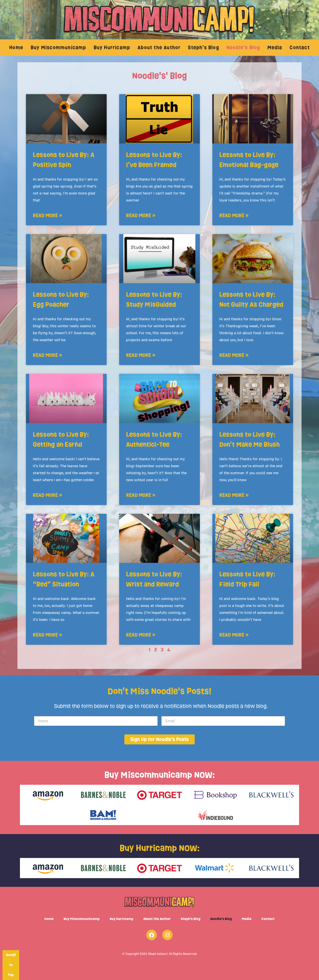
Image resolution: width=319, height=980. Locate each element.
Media (275, 47)
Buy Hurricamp (112, 47)
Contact (300, 47)
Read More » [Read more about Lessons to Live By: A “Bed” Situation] (47, 635)
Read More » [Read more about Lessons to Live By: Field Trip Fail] (234, 635)
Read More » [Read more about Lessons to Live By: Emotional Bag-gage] (234, 215)
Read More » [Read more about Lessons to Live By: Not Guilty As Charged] (234, 355)
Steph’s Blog (203, 47)
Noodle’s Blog (243, 47)
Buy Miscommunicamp (58, 47)
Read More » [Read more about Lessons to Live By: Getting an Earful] (47, 495)
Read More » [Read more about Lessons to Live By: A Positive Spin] (47, 215)
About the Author (159, 47)
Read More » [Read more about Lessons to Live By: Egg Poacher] (47, 355)
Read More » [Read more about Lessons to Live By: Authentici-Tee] (141, 495)
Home (16, 47)
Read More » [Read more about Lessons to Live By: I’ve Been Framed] (141, 215)
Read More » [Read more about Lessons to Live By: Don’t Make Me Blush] (234, 495)
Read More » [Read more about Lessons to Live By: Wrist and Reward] (141, 635)
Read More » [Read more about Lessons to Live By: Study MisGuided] (141, 355)
